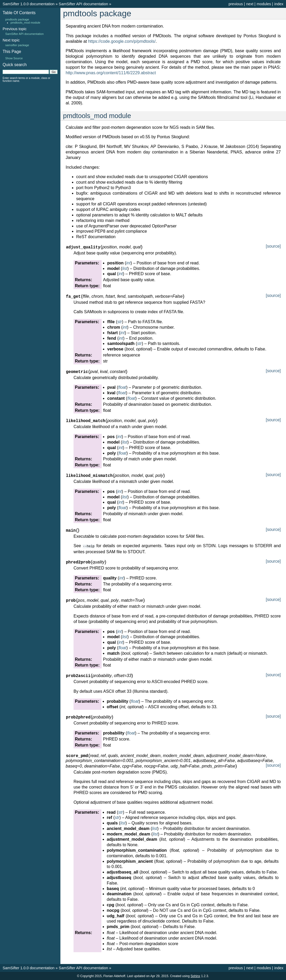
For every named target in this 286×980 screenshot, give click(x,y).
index (279, 4)
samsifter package (17, 45)
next (250, 4)
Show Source (14, 58)
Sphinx (196, 976)
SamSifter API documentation (84, 4)
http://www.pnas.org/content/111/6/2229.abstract (111, 73)
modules (264, 4)
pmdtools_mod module (25, 23)
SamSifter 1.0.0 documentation (29, 4)
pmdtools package (17, 19)
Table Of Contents (19, 13)
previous (236, 4)
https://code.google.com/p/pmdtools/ (122, 41)
